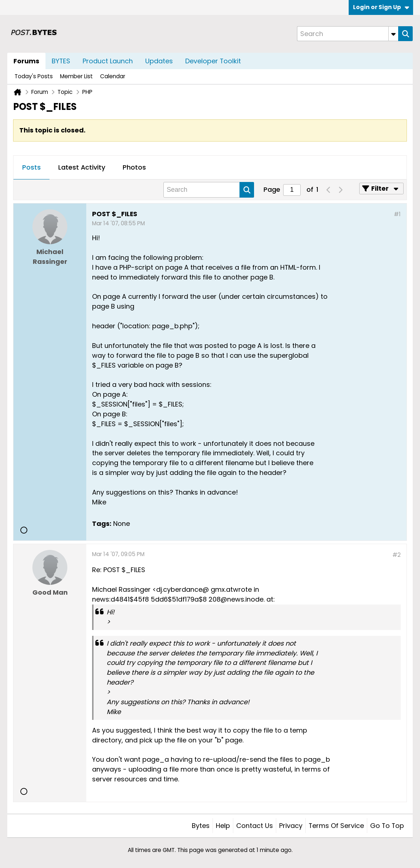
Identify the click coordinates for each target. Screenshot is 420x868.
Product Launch (108, 61)
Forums (26, 61)
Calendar (113, 76)
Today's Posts (34, 76)
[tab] (31, 168)
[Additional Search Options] (393, 34)
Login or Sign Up (381, 7)
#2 (397, 555)
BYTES (61, 61)
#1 (397, 214)
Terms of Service (336, 826)
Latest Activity (82, 167)
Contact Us (255, 826)
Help (223, 826)
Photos (134, 167)
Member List (76, 76)
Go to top (387, 826)
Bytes (201, 826)
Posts (31, 167)
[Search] (348, 34)
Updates (159, 61)
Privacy (291, 826)
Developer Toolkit (213, 61)
